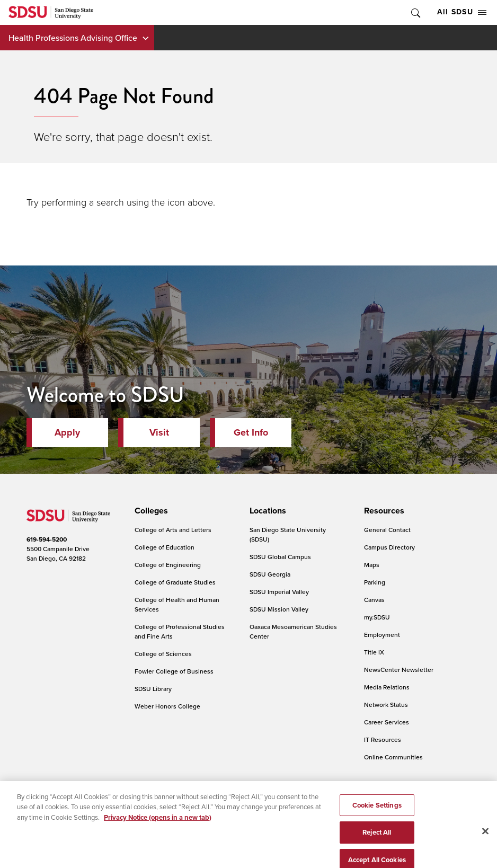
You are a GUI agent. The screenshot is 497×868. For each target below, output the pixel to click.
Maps (372, 565)
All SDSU (462, 12)
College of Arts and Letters (173, 530)
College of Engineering (168, 565)
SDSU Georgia (270, 574)
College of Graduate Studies (175, 582)
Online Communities (393, 757)
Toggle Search (415, 12)
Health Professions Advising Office (73, 38)
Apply (67, 432)
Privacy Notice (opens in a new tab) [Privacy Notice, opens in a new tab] (158, 832)
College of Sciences (163, 654)
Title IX (374, 652)
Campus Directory (389, 547)
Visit (159, 432)
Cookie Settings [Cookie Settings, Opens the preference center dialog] (377, 820)
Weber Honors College (167, 706)
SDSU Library (153, 689)
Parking (375, 582)
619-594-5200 (47, 539)
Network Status (386, 705)
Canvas (374, 600)
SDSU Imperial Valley (279, 592)
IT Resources (383, 739)
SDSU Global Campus (280, 557)
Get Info (251, 432)
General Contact (387, 530)
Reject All (377, 847)
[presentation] (150, 511)
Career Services (387, 722)
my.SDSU (377, 617)
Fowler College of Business (174, 671)
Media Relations (387, 687)
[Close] (485, 845)
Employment (382, 635)
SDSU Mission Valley (279, 609)
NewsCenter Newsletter (399, 670)
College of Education (165, 547)
